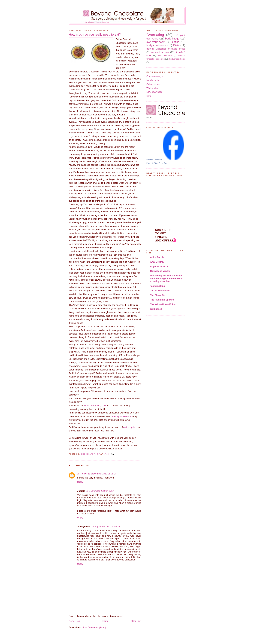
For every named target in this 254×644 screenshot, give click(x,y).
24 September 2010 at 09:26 (106, 527)
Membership (153, 80)
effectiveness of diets (177, 59)
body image (172, 39)
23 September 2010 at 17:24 (100, 491)
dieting (175, 42)
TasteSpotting (158, 286)
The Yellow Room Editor (163, 304)
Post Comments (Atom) (94, 627)
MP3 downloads (154, 92)
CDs (149, 96)
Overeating (155, 35)
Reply (80, 482)
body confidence (156, 45)
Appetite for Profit (160, 266)
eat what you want (160, 52)
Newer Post (75, 621)
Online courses (154, 84)
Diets (176, 45)
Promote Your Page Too (157, 163)
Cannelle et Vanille (160, 271)
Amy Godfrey (157, 262)
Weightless (156, 309)
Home (105, 621)
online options (130, 427)
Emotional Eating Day (95, 405)
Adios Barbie (157, 257)
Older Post (136, 621)
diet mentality (165, 56)
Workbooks (152, 88)
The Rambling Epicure (162, 300)
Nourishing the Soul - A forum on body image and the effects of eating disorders (166, 278)
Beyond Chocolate (154, 160)
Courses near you (155, 76)
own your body (155, 42)
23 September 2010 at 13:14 (102, 474)
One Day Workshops (121, 416)
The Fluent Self (158, 295)
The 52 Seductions (160, 291)
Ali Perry (82, 474)
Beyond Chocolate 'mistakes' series (166, 49)
